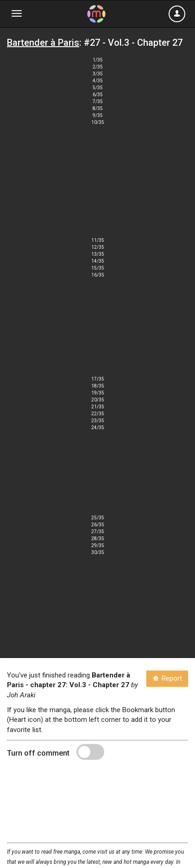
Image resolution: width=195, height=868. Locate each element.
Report (167, 678)
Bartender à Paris (43, 43)
